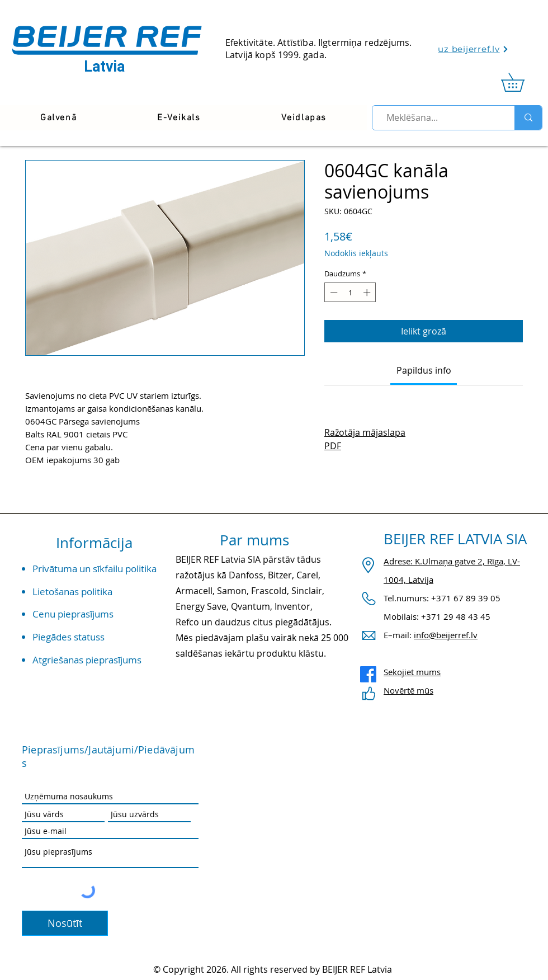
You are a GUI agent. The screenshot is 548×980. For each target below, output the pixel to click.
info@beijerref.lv (446, 635)
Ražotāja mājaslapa (365, 432)
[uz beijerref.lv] (473, 49)
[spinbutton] (350, 293)
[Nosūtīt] (65, 923)
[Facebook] (368, 674)
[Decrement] (333, 293)
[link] (522, 82)
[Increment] (368, 293)
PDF (333, 446)
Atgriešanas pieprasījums (87, 660)
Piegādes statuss (68, 637)
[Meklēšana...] (439, 118)
